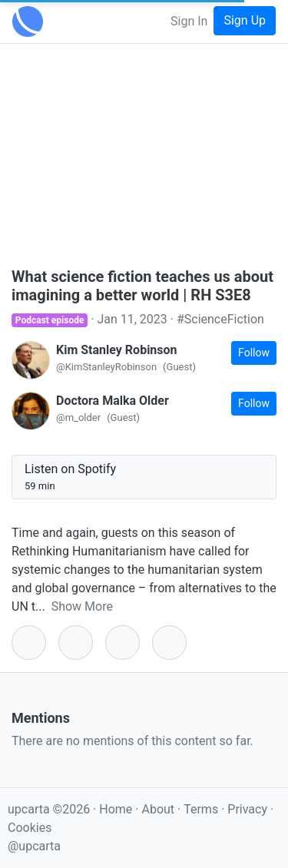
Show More (82, 606)
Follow (254, 353)
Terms (202, 809)
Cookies (30, 828)
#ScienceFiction (220, 319)
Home (116, 809)
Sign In (189, 21)
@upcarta (34, 846)
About (158, 809)
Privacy (249, 809)
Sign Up (245, 20)
